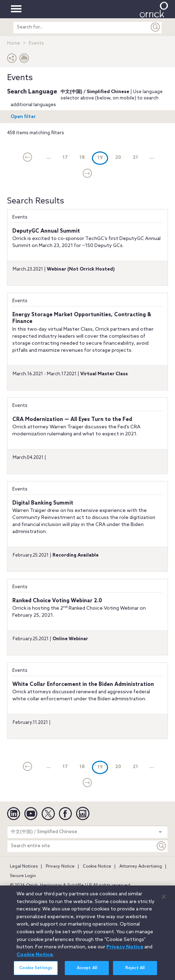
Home (14, 43)
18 (82, 158)
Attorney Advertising (141, 867)
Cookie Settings (36, 972)
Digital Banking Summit (43, 503)
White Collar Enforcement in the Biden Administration (83, 684)
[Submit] (156, 27)
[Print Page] (24, 60)
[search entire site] (81, 27)
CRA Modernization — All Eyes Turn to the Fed (72, 420)
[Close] (164, 901)
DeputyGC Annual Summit (46, 231)
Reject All (135, 972)
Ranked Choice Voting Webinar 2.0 (57, 601)
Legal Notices (24, 867)
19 (103, 158)
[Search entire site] (81, 846)
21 (135, 158)
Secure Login (23, 876)
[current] (28, 158)
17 (65, 158)
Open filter (23, 117)
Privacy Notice (60, 867)
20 (118, 158)
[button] (12, 60)
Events (20, 217)
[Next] (87, 174)
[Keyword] (162, 846)
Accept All (87, 972)
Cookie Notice (97, 867)
